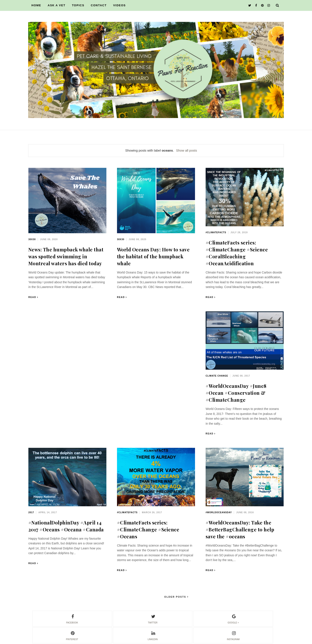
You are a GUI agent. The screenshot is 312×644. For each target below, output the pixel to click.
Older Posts (176, 597)
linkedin (153, 635)
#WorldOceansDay (219, 512)
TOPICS (78, 5)
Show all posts (186, 150)
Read (32, 297)
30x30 (32, 239)
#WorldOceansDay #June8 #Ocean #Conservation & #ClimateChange (236, 393)
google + (233, 618)
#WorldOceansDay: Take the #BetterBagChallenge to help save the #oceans (240, 529)
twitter (153, 618)
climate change (217, 376)
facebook (72, 618)
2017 (31, 512)
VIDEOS (119, 5)
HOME (36, 5)
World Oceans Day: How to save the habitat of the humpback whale (153, 256)
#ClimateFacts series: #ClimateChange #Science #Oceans (148, 529)
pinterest (72, 635)
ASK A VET (57, 5)
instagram (233, 635)
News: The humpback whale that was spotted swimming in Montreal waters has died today (66, 256)
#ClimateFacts (216, 232)
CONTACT (99, 5)
